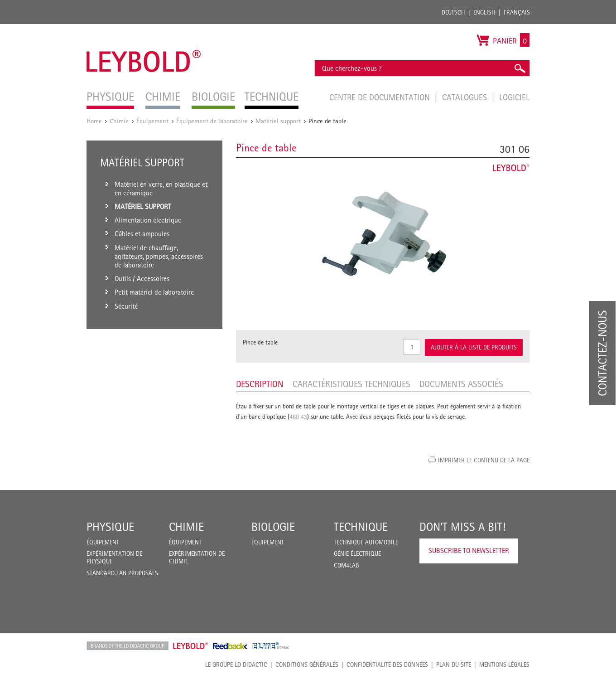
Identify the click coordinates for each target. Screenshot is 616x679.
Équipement (152, 121)
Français (517, 12)
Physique (110, 527)
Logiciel (514, 97)
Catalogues (466, 97)
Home (94, 121)
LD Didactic (128, 646)
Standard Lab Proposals (122, 573)
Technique (361, 527)
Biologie (273, 527)
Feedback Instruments (230, 646)
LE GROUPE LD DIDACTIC (236, 664)
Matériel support (278, 121)
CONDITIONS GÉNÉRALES (307, 664)
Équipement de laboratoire (212, 121)
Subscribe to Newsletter (469, 550)
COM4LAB (346, 565)
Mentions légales (504, 664)
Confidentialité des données (387, 664)
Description (260, 384)
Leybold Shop (191, 646)
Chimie (119, 121)
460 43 (298, 417)
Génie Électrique (357, 553)
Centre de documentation (381, 97)
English (484, 12)
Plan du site (454, 664)
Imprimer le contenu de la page (484, 460)
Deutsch (453, 12)
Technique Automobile (366, 542)
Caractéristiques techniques (351, 384)
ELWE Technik (271, 646)
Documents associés (461, 384)
